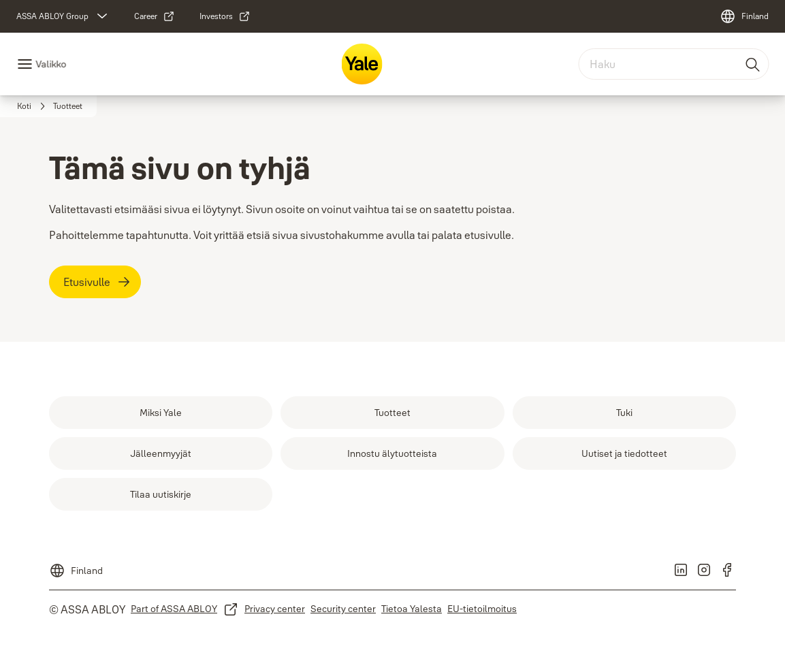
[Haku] (753, 64)
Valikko (51, 64)
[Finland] (744, 16)
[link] (155, 16)
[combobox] (673, 64)
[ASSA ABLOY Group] (63, 16)
